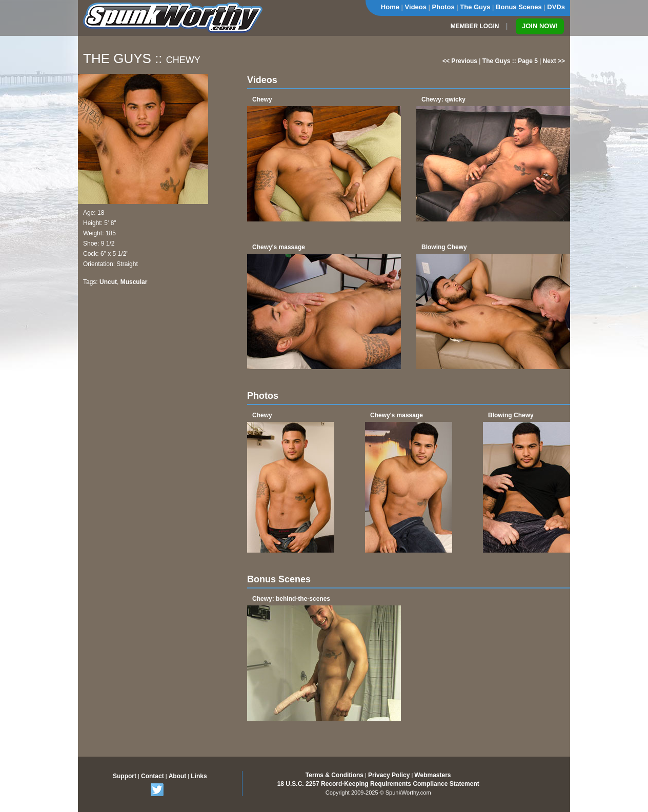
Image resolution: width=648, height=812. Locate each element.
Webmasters (432, 775)
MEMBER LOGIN (475, 26)
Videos (416, 7)
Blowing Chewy (444, 247)
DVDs (556, 7)
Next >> (554, 61)
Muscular (134, 282)
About (178, 776)
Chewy (262, 99)
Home (390, 7)
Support (125, 776)
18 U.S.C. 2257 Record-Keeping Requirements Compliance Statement (378, 784)
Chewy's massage (279, 247)
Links (199, 776)
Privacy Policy (389, 775)
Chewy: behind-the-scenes (291, 599)
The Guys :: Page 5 (510, 61)
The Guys (475, 7)
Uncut (108, 282)
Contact (153, 776)
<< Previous (460, 61)
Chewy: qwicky (443, 99)
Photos (443, 7)
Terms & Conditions (335, 775)
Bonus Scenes (519, 7)
